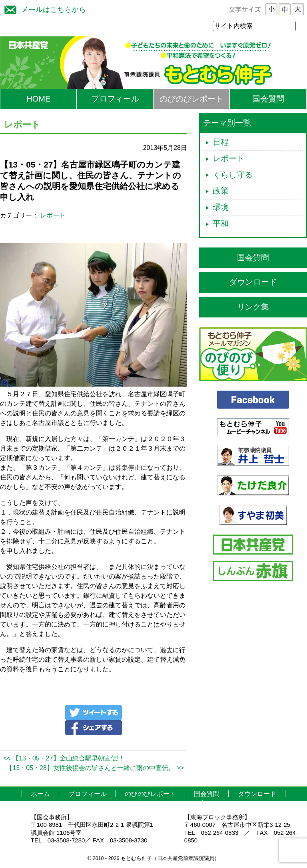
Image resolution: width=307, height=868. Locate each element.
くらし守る (233, 175)
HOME (38, 99)
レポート (53, 216)
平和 (221, 224)
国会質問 (268, 99)
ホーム (40, 794)
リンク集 (253, 307)
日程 (221, 142)
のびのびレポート (191, 99)
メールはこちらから (43, 9)
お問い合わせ (174, 804)
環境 (221, 208)
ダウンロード (253, 282)
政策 (221, 191)
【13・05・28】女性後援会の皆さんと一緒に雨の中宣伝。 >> (95, 768)
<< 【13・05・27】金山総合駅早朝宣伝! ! (63, 759)
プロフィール (115, 99)
